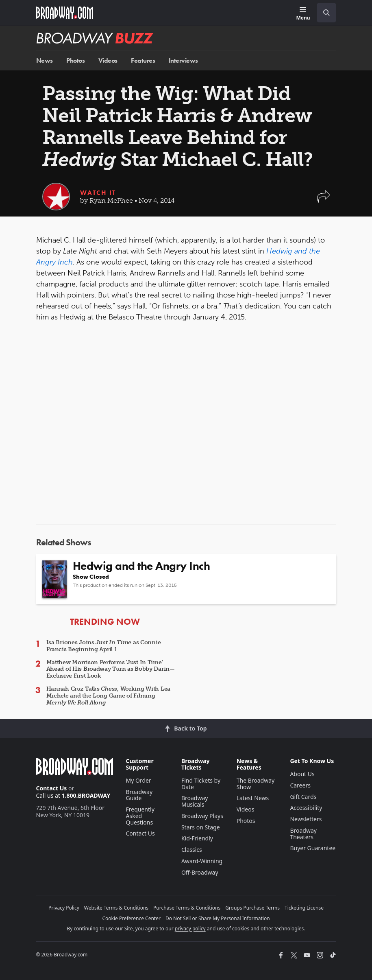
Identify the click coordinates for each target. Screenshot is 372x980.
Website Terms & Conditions (116, 908)
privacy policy (190, 929)
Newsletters (306, 819)
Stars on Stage (201, 827)
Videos (108, 60)
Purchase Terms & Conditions (187, 908)
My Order (139, 780)
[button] (324, 200)
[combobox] (323, 13)
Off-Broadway (200, 872)
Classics (192, 850)
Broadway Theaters (303, 834)
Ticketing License (304, 908)
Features (143, 60)
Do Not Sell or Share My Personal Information (218, 918)
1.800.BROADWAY (86, 795)
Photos (75, 60)
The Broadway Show (256, 784)
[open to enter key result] (326, 13)
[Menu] (303, 14)
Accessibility (306, 808)
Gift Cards (303, 797)
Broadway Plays (202, 816)
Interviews (183, 60)
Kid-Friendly (197, 838)
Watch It (98, 193)
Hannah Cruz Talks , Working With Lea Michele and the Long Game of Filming (109, 696)
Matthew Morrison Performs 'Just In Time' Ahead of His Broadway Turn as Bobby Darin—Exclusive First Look (111, 669)
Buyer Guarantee (313, 848)
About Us (302, 774)
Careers (300, 785)
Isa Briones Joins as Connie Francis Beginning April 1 (104, 646)
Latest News (253, 798)
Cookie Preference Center (131, 918)
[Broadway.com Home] (65, 13)
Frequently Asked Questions (140, 816)
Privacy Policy (64, 908)
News (45, 60)
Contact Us (52, 788)
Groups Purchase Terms (252, 908)
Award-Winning (202, 861)
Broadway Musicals (195, 801)
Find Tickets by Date (201, 784)
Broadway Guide (139, 795)
